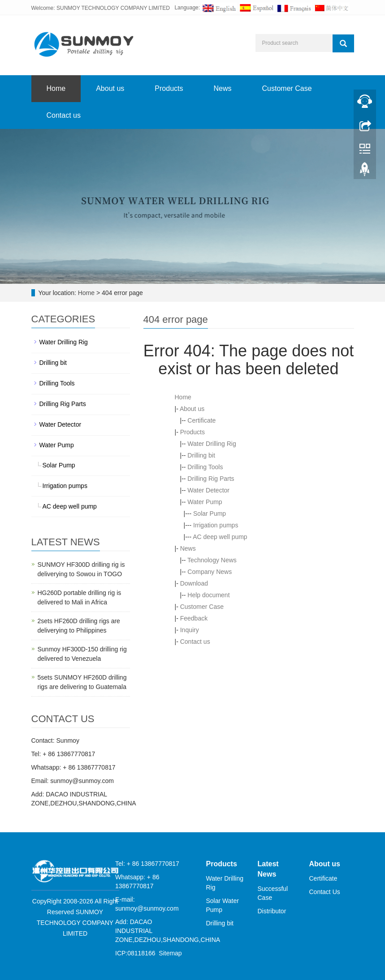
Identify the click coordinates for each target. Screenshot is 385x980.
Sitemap (170, 953)
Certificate (201, 420)
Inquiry (190, 630)
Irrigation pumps (216, 525)
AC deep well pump (220, 537)
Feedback (194, 618)
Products (169, 88)
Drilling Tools (205, 467)
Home (56, 88)
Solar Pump (210, 514)
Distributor (272, 911)
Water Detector (208, 490)
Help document (208, 595)
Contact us (64, 115)
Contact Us (325, 892)
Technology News (212, 560)
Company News (210, 572)
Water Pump (205, 502)
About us (110, 88)
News (222, 88)
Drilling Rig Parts (211, 479)
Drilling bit (201, 455)
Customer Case (287, 88)
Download (194, 583)
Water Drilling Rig (212, 444)
